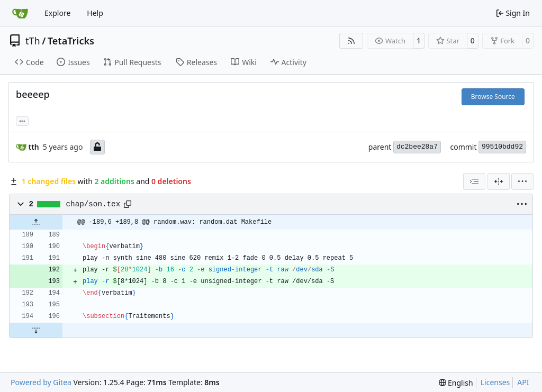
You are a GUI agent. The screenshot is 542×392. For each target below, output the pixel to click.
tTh (33, 41)
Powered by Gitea (41, 382)
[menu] (522, 181)
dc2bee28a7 (417, 147)
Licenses (495, 382)
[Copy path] (128, 204)
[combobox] (474, 181)
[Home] (20, 13)
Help (95, 13)
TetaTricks (71, 41)
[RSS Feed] (351, 41)
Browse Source (493, 97)
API (523, 382)
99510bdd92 (502, 147)
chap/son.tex (93, 204)
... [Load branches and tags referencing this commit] (22, 120)
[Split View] (499, 181)
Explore (57, 13)
